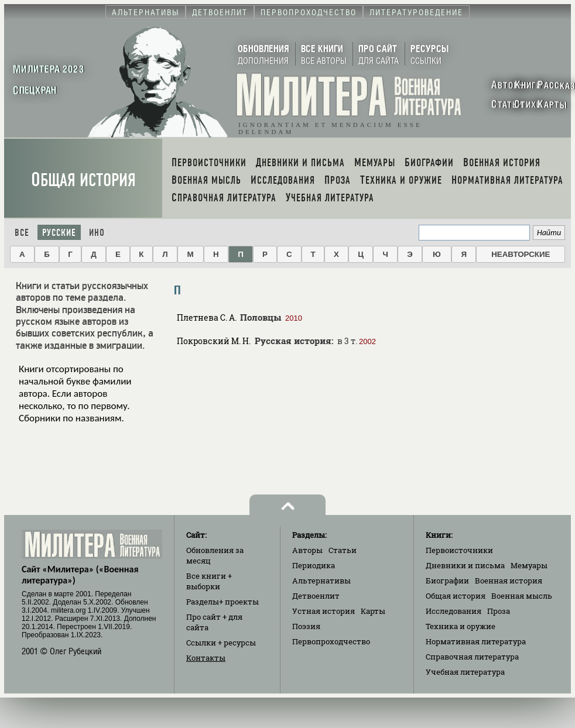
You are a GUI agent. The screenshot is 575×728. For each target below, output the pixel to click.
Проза (499, 611)
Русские (59, 233)
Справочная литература (472, 657)
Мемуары (529, 565)
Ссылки (221, 643)
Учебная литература (465, 672)
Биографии (447, 581)
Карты (373, 611)
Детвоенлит (316, 596)
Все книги (209, 581)
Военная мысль (522, 596)
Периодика (314, 565)
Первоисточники (459, 550)
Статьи (343, 550)
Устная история (324, 611)
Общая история (83, 180)
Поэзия (306, 626)
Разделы (223, 602)
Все (22, 233)
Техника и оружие (461, 626)
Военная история (509, 581)
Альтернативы (321, 581)
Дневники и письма (465, 565)
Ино (97, 233)
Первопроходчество (331, 641)
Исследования (454, 611)
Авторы (307, 550)
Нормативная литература (476, 641)
